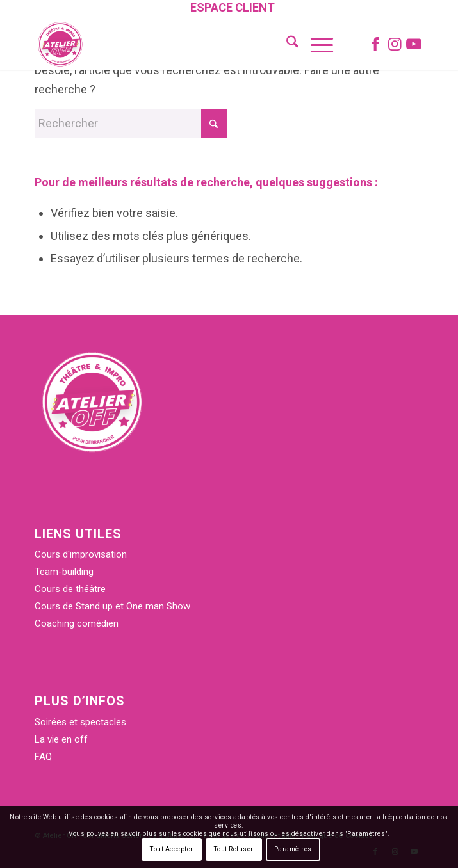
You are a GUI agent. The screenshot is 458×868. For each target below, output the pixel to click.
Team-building (64, 572)
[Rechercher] (286, 44)
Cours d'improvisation (81, 554)
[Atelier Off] (190, 44)
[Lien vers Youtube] (414, 44)
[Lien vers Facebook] (375, 44)
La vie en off (61, 739)
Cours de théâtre (70, 589)
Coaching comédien (77, 623)
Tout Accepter (172, 849)
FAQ (43, 757)
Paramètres (293, 849)
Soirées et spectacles (80, 722)
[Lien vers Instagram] (395, 44)
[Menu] (315, 44)
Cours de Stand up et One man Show (112, 606)
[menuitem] (233, 9)
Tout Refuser (234, 849)
